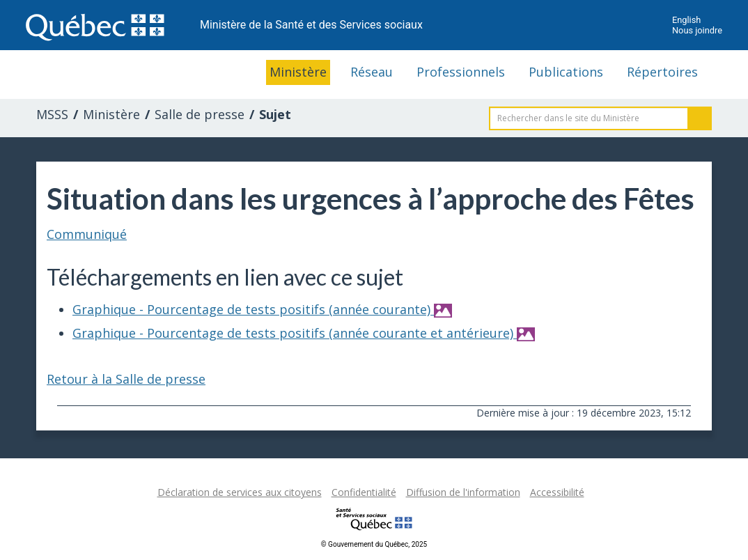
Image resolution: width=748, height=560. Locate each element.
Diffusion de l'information (463, 492)
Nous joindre (697, 30)
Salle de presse (200, 114)
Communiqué (87, 234)
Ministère (298, 72)
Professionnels (461, 72)
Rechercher (700, 118)
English (686, 20)
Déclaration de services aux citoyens (240, 492)
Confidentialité (364, 492)
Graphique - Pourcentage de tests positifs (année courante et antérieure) (304, 333)
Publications (566, 72)
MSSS (52, 114)
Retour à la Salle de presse (126, 379)
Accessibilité (557, 492)
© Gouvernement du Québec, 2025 (374, 544)
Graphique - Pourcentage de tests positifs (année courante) (262, 309)
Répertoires (662, 72)
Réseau (372, 72)
